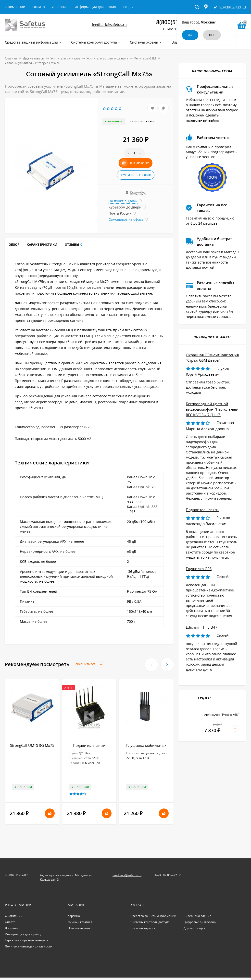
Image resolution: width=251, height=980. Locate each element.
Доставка (60, 7)
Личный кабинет (80, 922)
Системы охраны (143, 928)
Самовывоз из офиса (126, 219)
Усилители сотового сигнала (107, 58)
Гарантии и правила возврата (27, 940)
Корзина (74, 916)
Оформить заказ (80, 928)
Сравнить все (90, 664)
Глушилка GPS (199, 569)
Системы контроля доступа (150, 922)
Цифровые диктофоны (200, 922)
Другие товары (34, 58)
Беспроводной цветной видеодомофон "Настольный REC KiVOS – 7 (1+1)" (212, 409)
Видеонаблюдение (197, 916)
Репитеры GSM (145, 58)
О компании (15, 7)
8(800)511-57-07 (16, 875)
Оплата (39, 7)
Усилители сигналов (65, 58)
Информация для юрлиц (95, 7)
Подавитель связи (89, 745)
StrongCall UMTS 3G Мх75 (32, 745)
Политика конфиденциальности (29, 946)
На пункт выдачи (123, 201)
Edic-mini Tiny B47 (202, 627)
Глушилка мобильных (146, 745)
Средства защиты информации (153, 916)
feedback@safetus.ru (109, 25)
